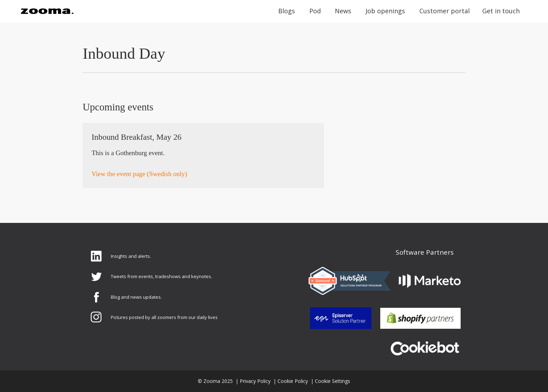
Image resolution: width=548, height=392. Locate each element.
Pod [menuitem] (315, 11)
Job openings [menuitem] (385, 11)
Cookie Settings (333, 381)
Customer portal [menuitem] (445, 11)
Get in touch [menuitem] (501, 11)
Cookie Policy (293, 381)
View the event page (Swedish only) (139, 174)
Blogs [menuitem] (287, 11)
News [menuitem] (343, 11)
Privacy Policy (255, 381)
